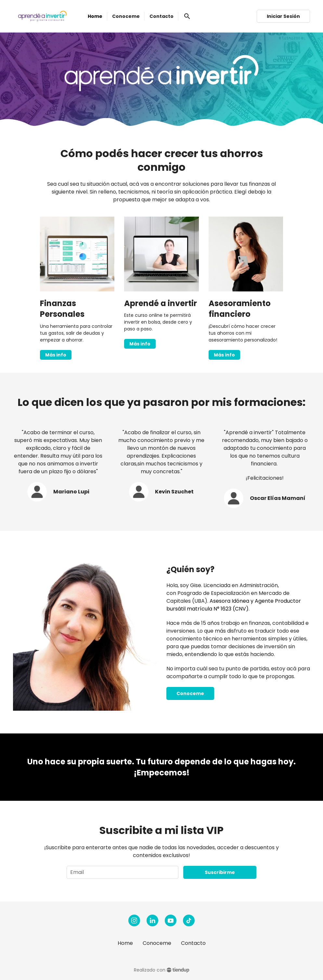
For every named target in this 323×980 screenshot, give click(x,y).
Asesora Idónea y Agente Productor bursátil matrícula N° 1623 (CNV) (234, 605)
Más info (56, 355)
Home (125, 943)
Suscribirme (220, 872)
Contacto (193, 943)
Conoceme (190, 693)
